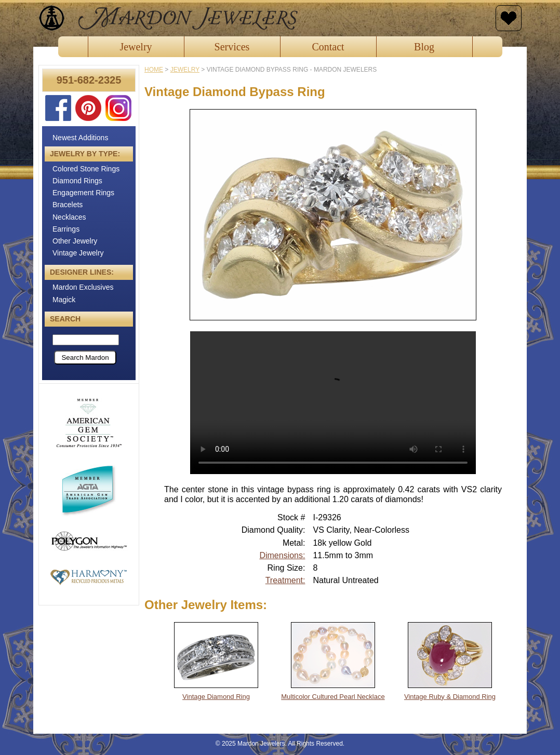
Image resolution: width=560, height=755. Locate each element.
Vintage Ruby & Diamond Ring (450, 697)
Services (232, 47)
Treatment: (285, 580)
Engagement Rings (83, 193)
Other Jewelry (75, 241)
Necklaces (69, 217)
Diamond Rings (77, 181)
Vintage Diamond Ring (216, 697)
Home (154, 70)
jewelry (185, 70)
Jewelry (136, 47)
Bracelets (68, 205)
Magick (64, 300)
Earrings (66, 229)
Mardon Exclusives (83, 287)
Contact (328, 47)
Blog (424, 47)
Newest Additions (80, 138)
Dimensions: (282, 555)
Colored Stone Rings (86, 169)
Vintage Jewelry (78, 253)
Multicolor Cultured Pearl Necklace (333, 697)
